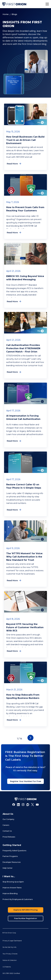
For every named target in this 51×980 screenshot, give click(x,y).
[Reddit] (28, 804)
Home (6, 14)
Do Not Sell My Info (9, 947)
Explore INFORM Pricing (26, 910)
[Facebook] (14, 804)
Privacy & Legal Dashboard (12, 941)
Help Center (8, 868)
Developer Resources (12, 862)
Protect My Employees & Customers (18, 899)
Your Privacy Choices (10, 954)
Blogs (14, 14)
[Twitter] (33, 804)
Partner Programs (10, 856)
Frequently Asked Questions (14, 851)
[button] (47, 4)
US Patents (7, 967)
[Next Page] (30, 738)
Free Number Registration (26, 918)
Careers (6, 825)
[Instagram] (23, 804)
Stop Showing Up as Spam (13, 882)
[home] (14, 4)
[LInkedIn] (18, 804)
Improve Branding (10, 893)
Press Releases (9, 837)
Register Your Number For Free (26, 781)
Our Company (8, 819)
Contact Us (7, 831)
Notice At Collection (10, 960)
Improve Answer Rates (12, 888)
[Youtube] (37, 804)
